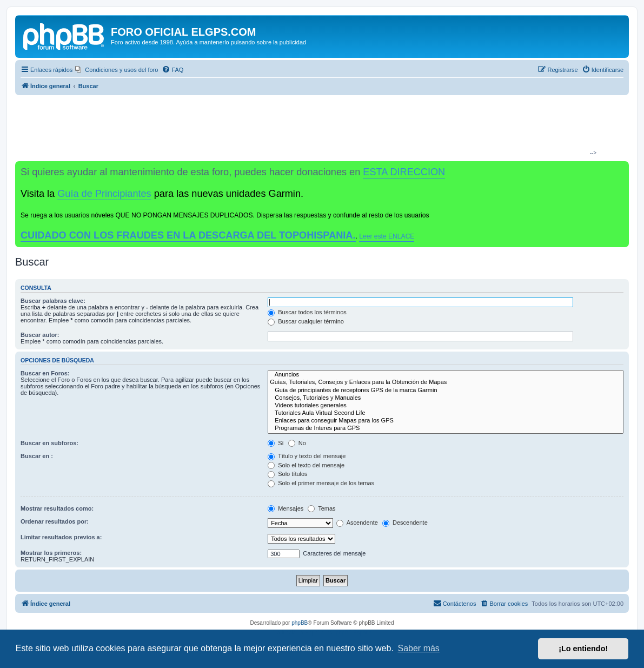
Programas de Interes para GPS (446, 428)
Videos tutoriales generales (446, 406)
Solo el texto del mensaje (306, 465)
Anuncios (446, 375)
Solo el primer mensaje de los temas (321, 483)
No (297, 443)
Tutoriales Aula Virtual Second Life (446, 413)
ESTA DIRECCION (404, 172)
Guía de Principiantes (104, 194)
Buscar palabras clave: (53, 301)
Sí (275, 443)
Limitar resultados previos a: (61, 537)
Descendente (405, 523)
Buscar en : (37, 456)
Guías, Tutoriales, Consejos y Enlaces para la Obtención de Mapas (446, 382)
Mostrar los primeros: (51, 553)
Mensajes (286, 508)
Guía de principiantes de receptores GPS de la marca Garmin (446, 391)
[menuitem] (117, 70)
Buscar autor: (40, 335)
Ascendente (357, 523)
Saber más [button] (419, 648)
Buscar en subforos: (49, 443)
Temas (321, 508)
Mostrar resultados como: (57, 508)
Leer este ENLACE (387, 236)
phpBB (300, 623)
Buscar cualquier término (306, 321)
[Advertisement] (318, 128)
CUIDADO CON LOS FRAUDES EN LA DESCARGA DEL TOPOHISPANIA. (188, 235)
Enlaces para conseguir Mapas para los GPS (446, 421)
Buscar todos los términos (307, 312)
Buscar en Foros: (45, 373)
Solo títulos (287, 474)
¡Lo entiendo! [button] (583, 649)
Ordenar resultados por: (55, 521)
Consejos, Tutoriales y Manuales (446, 398)
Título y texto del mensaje (307, 456)
